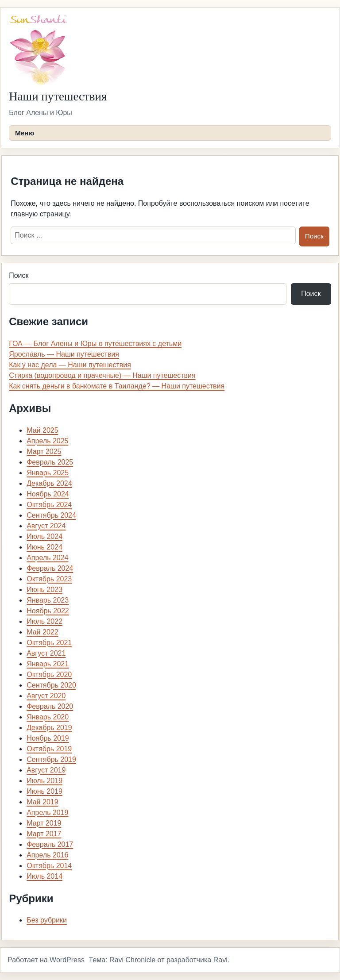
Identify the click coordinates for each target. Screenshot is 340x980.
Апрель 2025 (47, 441)
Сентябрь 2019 (51, 759)
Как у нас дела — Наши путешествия (70, 365)
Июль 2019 (44, 781)
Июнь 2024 (44, 547)
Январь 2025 (48, 473)
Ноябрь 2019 (48, 738)
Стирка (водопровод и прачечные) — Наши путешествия (102, 375)
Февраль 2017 (50, 844)
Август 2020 (46, 696)
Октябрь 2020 (49, 674)
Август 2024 (46, 526)
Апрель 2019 (47, 813)
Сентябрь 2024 (51, 515)
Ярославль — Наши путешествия (64, 354)
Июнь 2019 (44, 791)
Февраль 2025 (50, 462)
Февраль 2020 (50, 706)
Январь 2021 (48, 664)
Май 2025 (42, 430)
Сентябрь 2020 (51, 685)
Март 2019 (44, 823)
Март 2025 (44, 452)
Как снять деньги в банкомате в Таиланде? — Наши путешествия (117, 386)
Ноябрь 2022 (48, 611)
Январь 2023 (48, 600)
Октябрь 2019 (49, 749)
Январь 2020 (48, 717)
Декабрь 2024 (49, 483)
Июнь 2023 (44, 590)
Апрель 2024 (47, 558)
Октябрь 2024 (49, 505)
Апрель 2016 (47, 855)
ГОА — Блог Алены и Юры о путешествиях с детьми (95, 344)
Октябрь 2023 (49, 579)
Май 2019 (42, 802)
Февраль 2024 (50, 568)
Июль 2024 (44, 536)
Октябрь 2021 (49, 643)
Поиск (19, 275)
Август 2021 (46, 653)
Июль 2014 (44, 876)
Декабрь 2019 (49, 728)
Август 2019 (46, 770)
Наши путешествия (58, 96)
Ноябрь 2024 (48, 494)
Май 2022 (42, 632)
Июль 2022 (44, 621)
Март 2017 (44, 834)
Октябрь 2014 (49, 866)
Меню (25, 133)
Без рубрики (47, 920)
